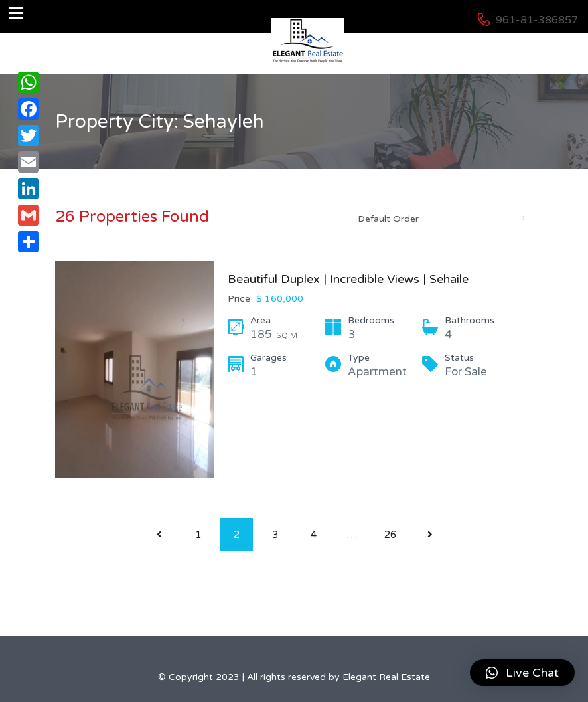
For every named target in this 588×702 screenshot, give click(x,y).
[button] (522, 673)
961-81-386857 (537, 20)
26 (390, 535)
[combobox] (440, 219)
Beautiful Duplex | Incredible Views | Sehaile (348, 279)
